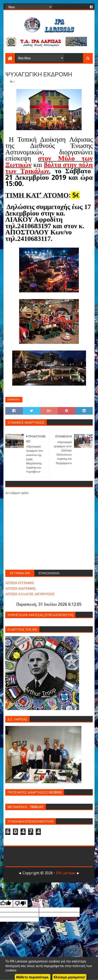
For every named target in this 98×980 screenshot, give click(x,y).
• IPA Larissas (65, 873)
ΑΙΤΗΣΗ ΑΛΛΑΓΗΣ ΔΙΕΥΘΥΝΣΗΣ (30, 594)
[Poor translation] (20, 904)
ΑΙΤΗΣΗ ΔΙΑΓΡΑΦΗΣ (21, 588)
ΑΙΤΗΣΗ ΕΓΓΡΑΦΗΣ (20, 583)
